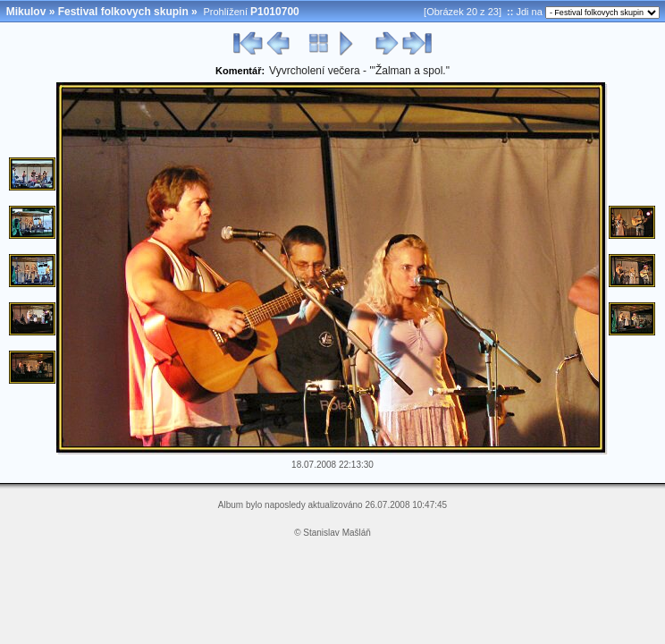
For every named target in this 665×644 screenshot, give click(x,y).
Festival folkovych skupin (123, 12)
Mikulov (26, 12)
